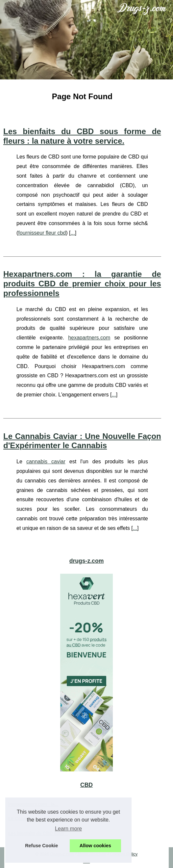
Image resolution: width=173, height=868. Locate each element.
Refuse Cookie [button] (41, 846)
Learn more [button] (68, 829)
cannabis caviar (46, 462)
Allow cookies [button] (95, 846)
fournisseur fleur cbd (42, 233)
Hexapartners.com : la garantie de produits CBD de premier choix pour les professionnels (82, 284)
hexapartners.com (89, 338)
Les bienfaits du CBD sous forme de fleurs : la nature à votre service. (82, 136)
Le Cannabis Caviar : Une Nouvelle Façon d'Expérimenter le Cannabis (82, 441)
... (73, 233)
